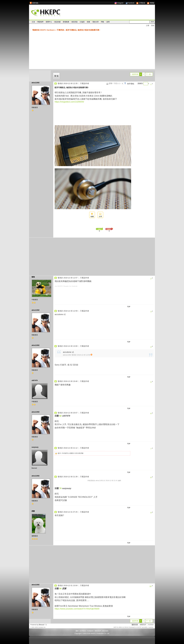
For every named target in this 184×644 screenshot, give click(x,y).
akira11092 (35, 83)
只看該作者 (84, 83)
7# (60, 488)
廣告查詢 (105, 631)
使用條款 (83, 631)
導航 (103, 22)
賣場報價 (66, 22)
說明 (108, 22)
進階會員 (35, 536)
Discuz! (42, 625)
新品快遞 (57, 22)
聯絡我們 (98, 631)
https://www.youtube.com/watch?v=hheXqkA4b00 (77, 609)
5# (60, 416)
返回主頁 (135, 625)
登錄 (153, 26)
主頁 (33, 22)
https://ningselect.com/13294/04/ (69, 102)
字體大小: (117, 83)
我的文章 (96, 22)
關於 (77, 631)
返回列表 (135, 74)
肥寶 (33, 511)
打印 (111, 83)
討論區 (82, 22)
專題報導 (40, 22)
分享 (100, 217)
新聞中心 (49, 22)
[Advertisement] (93, 51)
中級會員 (35, 300)
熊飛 (33, 277)
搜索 (89, 22)
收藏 (92, 217)
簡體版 (151, 3)
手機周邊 (60, 30)
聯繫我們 (143, 625)
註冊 (148, 26)
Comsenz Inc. (42, 627)
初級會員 (35, 107)
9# (60, 589)
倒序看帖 (131, 84)
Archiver (151, 625)
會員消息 (75, 22)
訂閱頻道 (141, 3)
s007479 (35, 380)
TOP (129, 307)
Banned (34, 468)
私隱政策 (90, 631)
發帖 (57, 76)
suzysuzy (35, 447)
